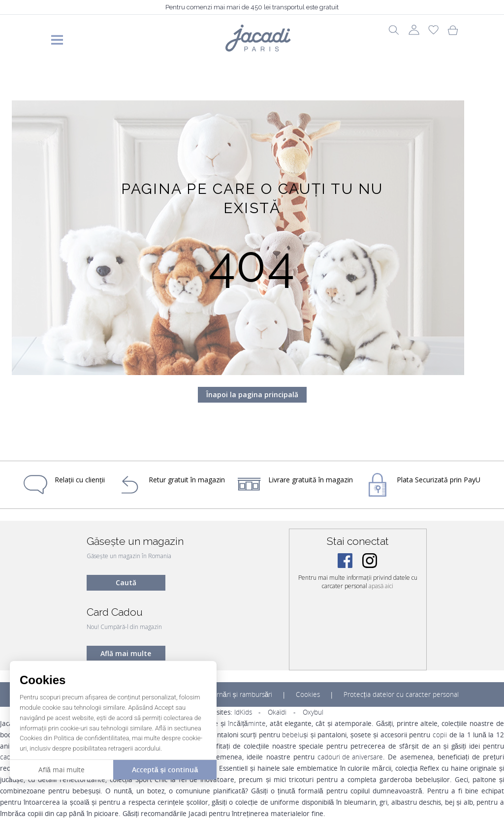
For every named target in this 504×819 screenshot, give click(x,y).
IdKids (243, 712)
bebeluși (295, 735)
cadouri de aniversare (350, 757)
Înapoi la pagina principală (252, 394)
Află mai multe (126, 653)
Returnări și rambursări (237, 694)
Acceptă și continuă (165, 770)
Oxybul (313, 712)
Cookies (308, 694)
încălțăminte (247, 724)
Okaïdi (277, 712)
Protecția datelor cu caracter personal (401, 694)
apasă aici (381, 586)
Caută (126, 583)
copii (440, 735)
